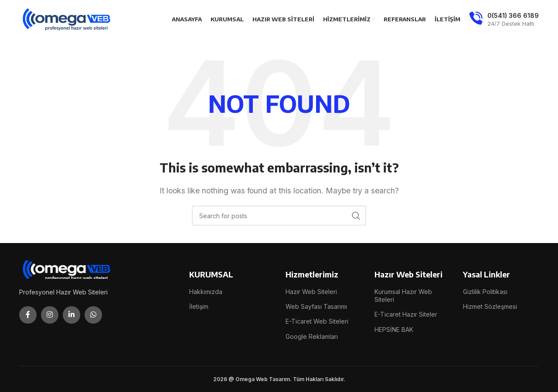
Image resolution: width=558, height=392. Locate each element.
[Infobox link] (504, 20)
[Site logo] (67, 19)
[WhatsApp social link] (93, 315)
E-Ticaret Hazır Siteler (406, 314)
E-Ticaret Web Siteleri (317, 321)
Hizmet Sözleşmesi (490, 306)
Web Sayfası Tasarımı (316, 306)
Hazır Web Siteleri (311, 292)
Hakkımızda (206, 292)
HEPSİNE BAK (394, 329)
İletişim (199, 306)
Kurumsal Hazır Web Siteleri (403, 296)
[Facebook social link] (28, 315)
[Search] (279, 216)
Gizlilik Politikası (485, 292)
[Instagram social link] (50, 315)
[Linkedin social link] (71, 315)
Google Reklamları (312, 336)
